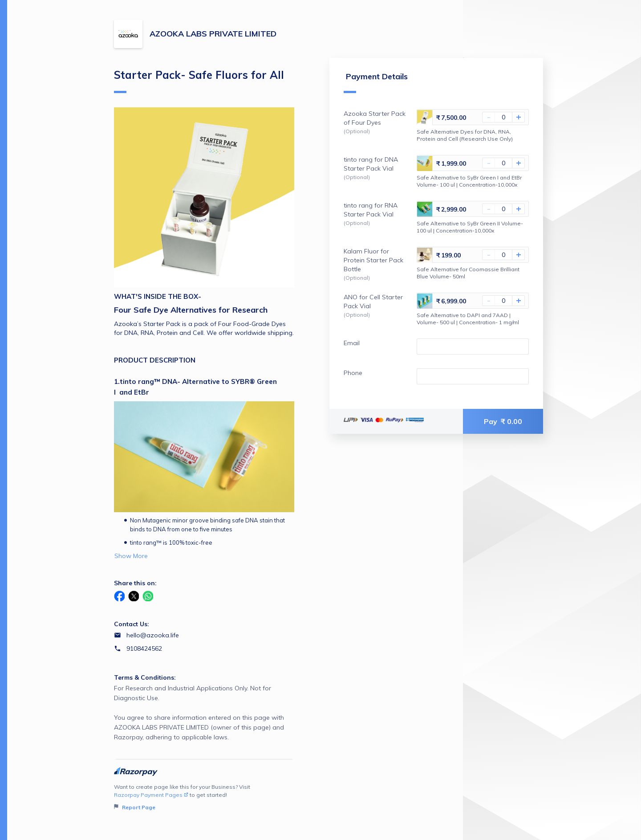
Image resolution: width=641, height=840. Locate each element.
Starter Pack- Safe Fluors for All (199, 81)
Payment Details (376, 82)
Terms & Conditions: (145, 677)
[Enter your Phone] (473, 376)
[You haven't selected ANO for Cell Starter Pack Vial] (503, 301)
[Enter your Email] (473, 347)
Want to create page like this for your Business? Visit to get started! (204, 797)
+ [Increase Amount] (519, 117)
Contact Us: (132, 624)
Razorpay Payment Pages (151, 795)
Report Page (135, 807)
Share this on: (135, 583)
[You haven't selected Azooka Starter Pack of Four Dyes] (503, 117)
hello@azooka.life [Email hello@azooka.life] (153, 635)
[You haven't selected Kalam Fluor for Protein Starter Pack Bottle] (503, 255)
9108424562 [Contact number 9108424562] (144, 648)
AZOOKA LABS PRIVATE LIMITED (213, 34)
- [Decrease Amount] (489, 117)
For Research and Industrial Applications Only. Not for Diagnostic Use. (204, 713)
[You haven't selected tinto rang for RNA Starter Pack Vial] (503, 209)
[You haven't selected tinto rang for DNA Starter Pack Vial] (503, 163)
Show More (131, 556)
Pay (503, 421)
